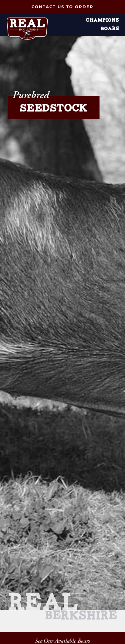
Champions (102, 21)
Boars (110, 29)
